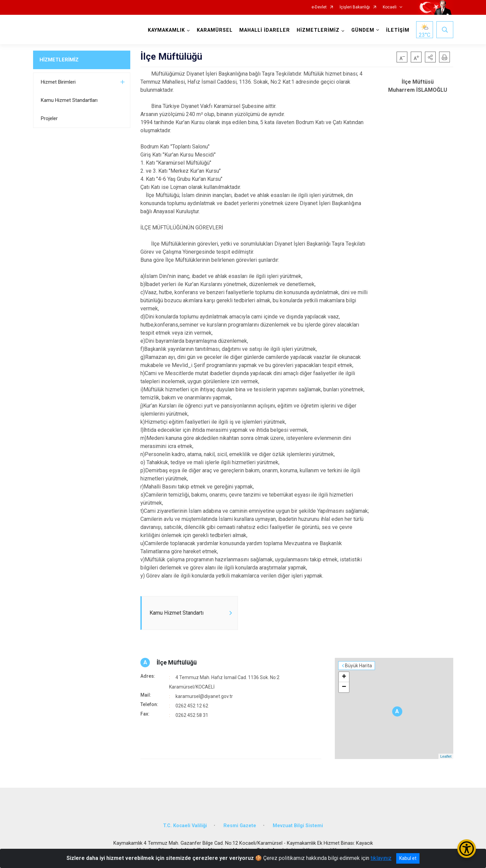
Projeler (49, 118)
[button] (430, 57)
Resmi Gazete (240, 826)
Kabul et (408, 858)
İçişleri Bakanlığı (355, 7)
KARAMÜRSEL (215, 30)
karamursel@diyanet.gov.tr (204, 696)
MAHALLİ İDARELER (265, 30)
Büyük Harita (358, 666)
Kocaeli (390, 7)
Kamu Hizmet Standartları (69, 100)
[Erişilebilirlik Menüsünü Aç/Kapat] (467, 849)
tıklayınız (381, 858)
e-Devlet (319, 7)
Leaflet (446, 756)
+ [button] (344, 677)
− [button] (344, 687)
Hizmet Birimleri (58, 82)
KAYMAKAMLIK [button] (166, 30)
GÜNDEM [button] (363, 30)
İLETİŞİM (398, 30)
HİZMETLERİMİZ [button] (318, 30)
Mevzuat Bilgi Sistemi (298, 826)
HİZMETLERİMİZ (59, 60)
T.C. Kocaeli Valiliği (185, 826)
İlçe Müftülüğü (177, 662)
